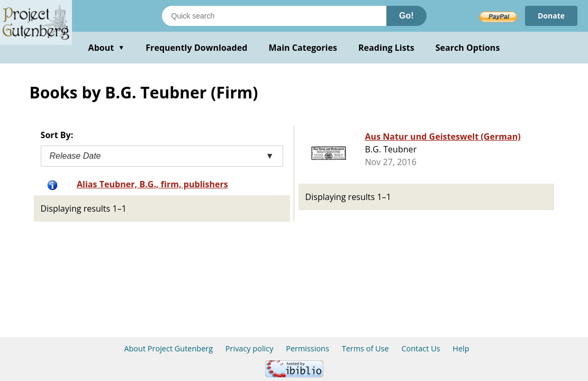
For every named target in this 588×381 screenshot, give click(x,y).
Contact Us (420, 348)
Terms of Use (365, 348)
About (107, 48)
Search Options (468, 48)
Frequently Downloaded (196, 48)
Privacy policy (250, 348)
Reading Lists (386, 48)
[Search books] (274, 16)
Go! (406, 16)
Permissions (307, 348)
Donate (551, 16)
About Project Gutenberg (168, 348)
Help (461, 348)
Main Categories (303, 48)
